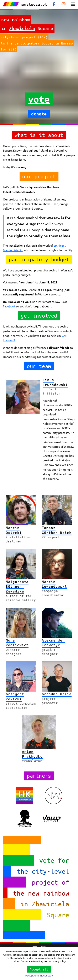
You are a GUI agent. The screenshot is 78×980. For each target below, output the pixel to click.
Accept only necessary (39, 976)
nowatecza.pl (25, 4)
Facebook (9, 306)
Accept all (39, 969)
